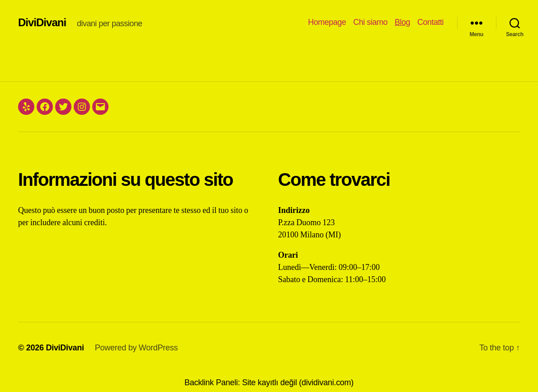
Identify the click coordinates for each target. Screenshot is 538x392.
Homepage (327, 22)
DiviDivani (42, 23)
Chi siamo (370, 22)
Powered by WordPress (136, 348)
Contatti (430, 22)
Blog (402, 22)
